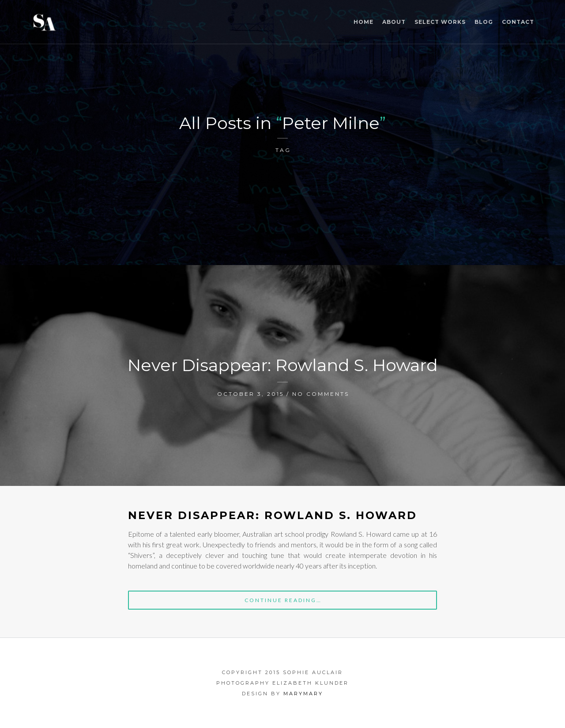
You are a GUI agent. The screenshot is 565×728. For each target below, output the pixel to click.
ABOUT (394, 22)
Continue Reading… (283, 600)
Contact (518, 22)
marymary (303, 694)
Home (363, 22)
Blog (484, 22)
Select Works (440, 22)
